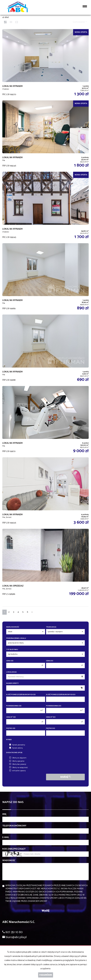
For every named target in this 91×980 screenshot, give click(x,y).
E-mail (6, 838)
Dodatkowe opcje (14, 753)
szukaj (65, 777)
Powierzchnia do (54, 706)
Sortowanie (80, 22)
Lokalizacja (11, 672)
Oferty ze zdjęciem (18, 758)
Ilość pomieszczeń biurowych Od (21, 695)
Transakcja (51, 627)
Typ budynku (12, 650)
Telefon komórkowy (14, 826)
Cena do (50, 661)
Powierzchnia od (14, 706)
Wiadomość (9, 861)
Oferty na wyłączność (19, 768)
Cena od (10, 661)
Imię (4, 814)
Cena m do (51, 717)
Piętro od (11, 728)
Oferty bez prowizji (18, 764)
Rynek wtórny (16, 748)
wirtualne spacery (17, 771)
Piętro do (51, 728)
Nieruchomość (13, 627)
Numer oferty (12, 683)
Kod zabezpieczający (14, 849)
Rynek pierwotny (17, 745)
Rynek (9, 740)
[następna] (32, 612)
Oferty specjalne (17, 761)
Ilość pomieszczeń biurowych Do (61, 695)
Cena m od (11, 717)
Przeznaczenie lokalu (16, 638)
